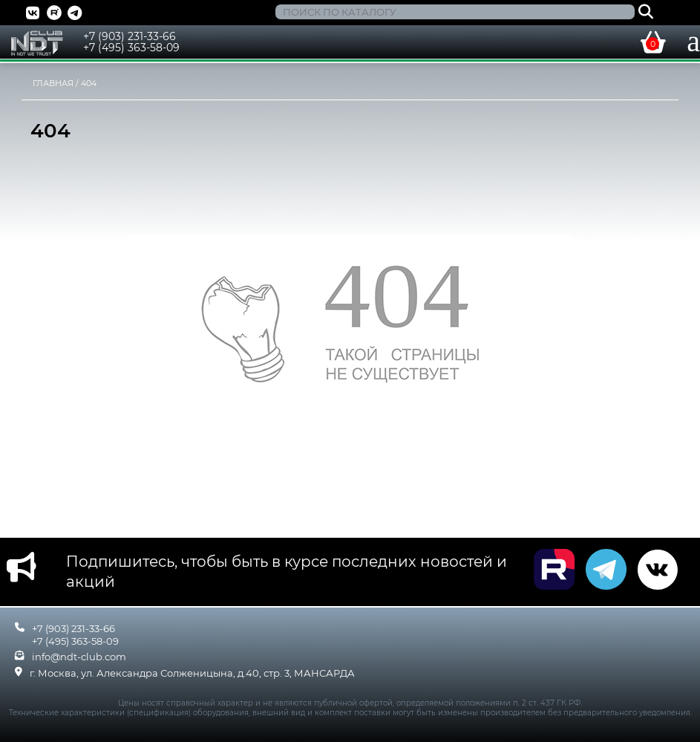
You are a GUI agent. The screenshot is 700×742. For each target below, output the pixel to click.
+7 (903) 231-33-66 (130, 36)
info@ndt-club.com (79, 657)
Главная (53, 83)
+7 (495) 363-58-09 (131, 48)
